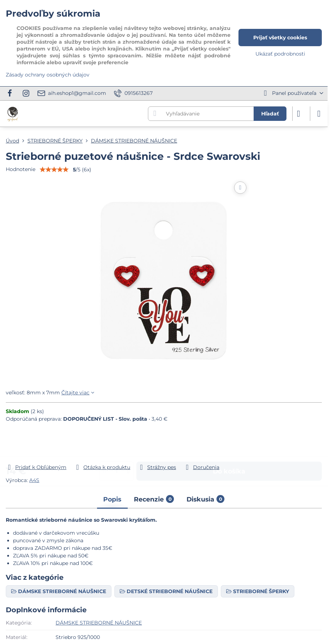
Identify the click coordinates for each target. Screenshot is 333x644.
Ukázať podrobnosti (280, 54)
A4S (34, 480)
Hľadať (270, 114)
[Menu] (319, 114)
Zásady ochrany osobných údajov (48, 75)
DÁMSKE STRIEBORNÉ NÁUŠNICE (99, 623)
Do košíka (229, 445)
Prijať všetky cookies (280, 38)
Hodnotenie (21, 169)
